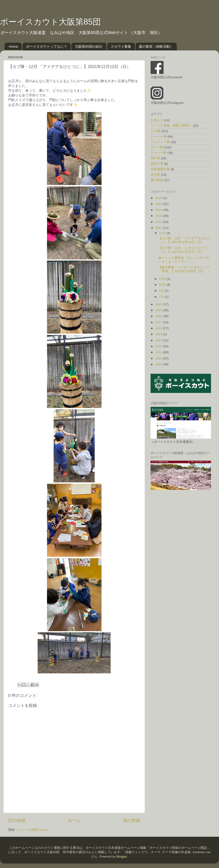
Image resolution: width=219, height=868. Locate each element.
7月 (162, 297)
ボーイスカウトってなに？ (47, 46)
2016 (159, 328)
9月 (162, 291)
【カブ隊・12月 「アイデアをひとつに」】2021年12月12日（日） (184, 240)
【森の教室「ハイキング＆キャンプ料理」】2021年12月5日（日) (184, 269)
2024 (159, 210)
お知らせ (157, 120)
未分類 (155, 175)
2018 (159, 316)
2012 (159, 346)
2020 (159, 304)
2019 (159, 310)
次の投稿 (17, 820)
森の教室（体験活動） (156, 46)
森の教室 (157, 180)
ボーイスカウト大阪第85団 (50, 22)
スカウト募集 (121, 46)
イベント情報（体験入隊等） (171, 126)
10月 (163, 285)
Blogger (122, 856)
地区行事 (157, 164)
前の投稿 (132, 820)
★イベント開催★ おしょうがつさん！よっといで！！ (184, 260)
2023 (159, 216)
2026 (159, 198)
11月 (163, 279)
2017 (159, 322)
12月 (163, 233)
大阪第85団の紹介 (89, 46)
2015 (159, 334)
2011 (159, 352)
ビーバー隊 (159, 137)
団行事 (155, 158)
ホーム (74, 820)
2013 (159, 340)
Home (13, 46)
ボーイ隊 (157, 147)
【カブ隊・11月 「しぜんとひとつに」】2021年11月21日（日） (183, 250)
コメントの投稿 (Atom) (32, 830)
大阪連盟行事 (160, 169)
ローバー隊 (159, 153)
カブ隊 (155, 131)
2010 (159, 358)
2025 (159, 204)
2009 (159, 364)
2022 (159, 222)
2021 (159, 228)
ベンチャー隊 (160, 142)
